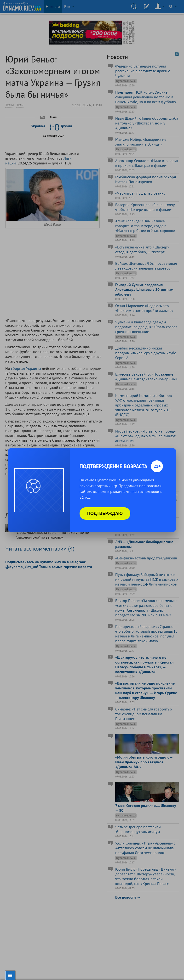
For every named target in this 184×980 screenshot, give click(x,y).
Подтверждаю (105, 513)
